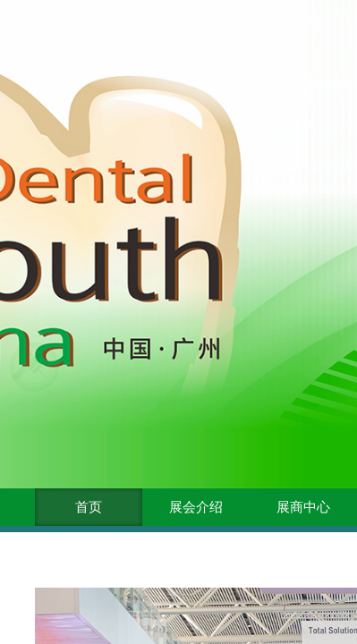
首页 (89, 507)
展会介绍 (196, 507)
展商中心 (303, 507)
